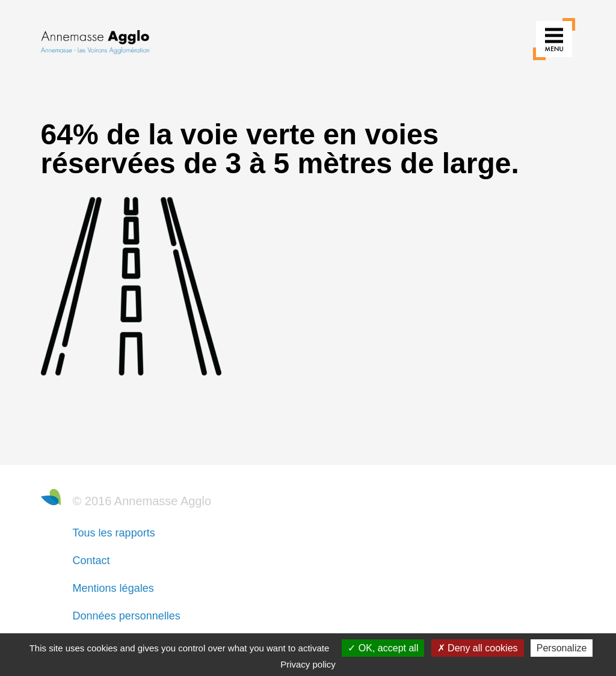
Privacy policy (308, 664)
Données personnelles (127, 616)
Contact (91, 561)
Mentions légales (113, 588)
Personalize (562, 648)
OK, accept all (383, 648)
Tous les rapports (114, 533)
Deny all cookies (478, 648)
